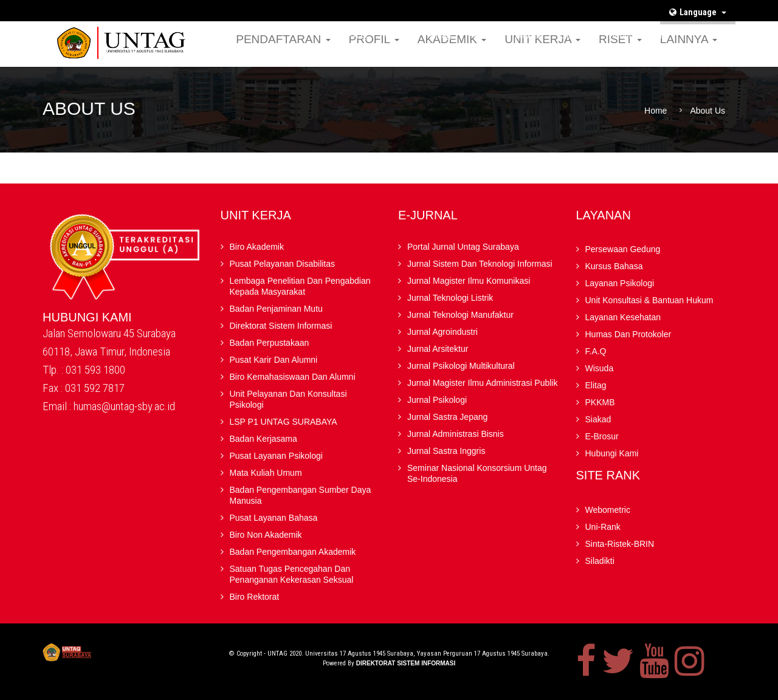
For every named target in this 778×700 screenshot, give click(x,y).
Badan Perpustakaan (270, 343)
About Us (707, 111)
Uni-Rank (603, 527)
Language (698, 12)
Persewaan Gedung (623, 249)
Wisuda (399, 35)
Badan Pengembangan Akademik (293, 552)
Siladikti (600, 561)
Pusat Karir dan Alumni (274, 360)
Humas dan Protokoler (628, 334)
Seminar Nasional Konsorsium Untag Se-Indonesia (477, 473)
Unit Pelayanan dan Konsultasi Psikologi (288, 399)
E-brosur (575, 35)
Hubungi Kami (635, 35)
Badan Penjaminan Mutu (276, 309)
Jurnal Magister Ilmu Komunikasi (469, 281)
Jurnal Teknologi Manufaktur (460, 315)
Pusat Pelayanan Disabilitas (283, 264)
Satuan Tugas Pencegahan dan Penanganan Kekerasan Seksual (292, 574)
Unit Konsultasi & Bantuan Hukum (649, 300)
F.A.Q (357, 35)
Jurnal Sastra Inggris (446, 451)
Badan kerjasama (263, 439)
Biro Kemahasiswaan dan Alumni (293, 377)
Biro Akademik (257, 247)
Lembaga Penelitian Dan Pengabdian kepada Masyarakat (300, 286)
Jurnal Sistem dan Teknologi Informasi (480, 264)
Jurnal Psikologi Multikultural (461, 366)
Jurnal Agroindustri (442, 332)
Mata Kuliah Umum (266, 473)
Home (656, 111)
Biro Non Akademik (266, 535)
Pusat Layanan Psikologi (276, 456)
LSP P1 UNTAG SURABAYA (284, 422)
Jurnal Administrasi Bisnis (456, 434)
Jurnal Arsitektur (438, 349)
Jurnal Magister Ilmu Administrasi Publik (482, 383)
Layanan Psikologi (620, 283)
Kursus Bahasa (614, 266)
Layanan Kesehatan (623, 317)
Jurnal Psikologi (437, 400)
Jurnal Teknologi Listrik (450, 298)
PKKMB (483, 35)
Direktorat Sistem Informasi (281, 326)
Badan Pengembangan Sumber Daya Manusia (301, 495)
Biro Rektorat (255, 597)
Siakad (528, 35)
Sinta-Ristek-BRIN (620, 544)
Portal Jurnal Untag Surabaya (463, 247)
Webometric (608, 510)
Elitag (440, 35)
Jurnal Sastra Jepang (447, 417)
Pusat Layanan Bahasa (274, 518)
